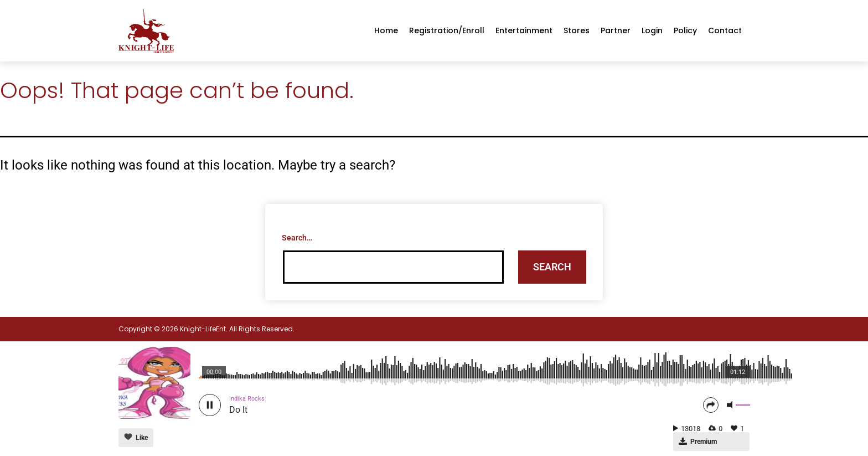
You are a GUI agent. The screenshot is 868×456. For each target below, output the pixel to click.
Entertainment (524, 30)
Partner (616, 30)
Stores (577, 30)
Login (652, 30)
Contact (725, 30)
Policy (685, 30)
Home (386, 30)
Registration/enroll (447, 30)
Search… (297, 238)
